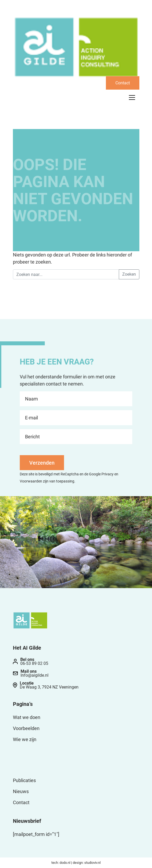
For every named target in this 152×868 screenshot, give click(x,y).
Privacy (107, 474)
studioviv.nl (92, 863)
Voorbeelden (26, 728)
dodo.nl (65, 863)
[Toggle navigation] (132, 97)
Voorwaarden (31, 481)
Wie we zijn (25, 739)
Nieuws (21, 791)
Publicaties (24, 780)
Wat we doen (27, 717)
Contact (123, 83)
